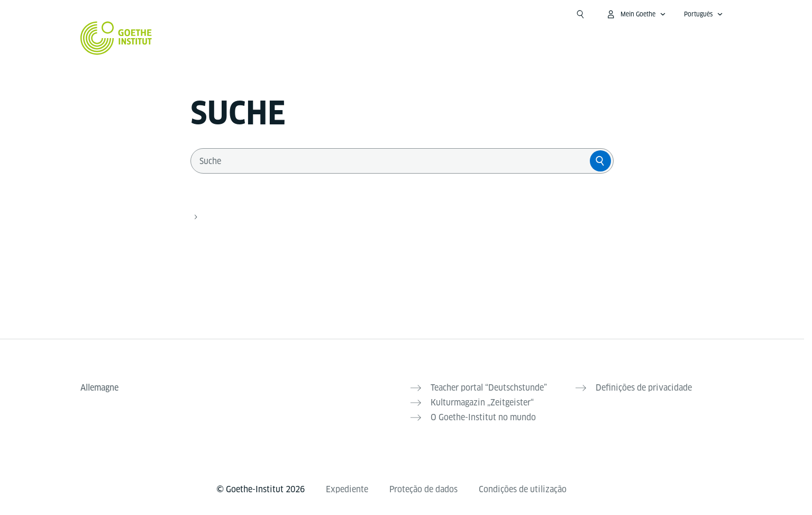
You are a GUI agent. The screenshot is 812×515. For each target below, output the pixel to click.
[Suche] (600, 161)
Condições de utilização (523, 489)
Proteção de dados (423, 489)
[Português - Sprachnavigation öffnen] (704, 14)
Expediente (347, 489)
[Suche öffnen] (580, 14)
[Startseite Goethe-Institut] (116, 38)
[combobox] (393, 161)
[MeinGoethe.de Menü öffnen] (636, 14)
